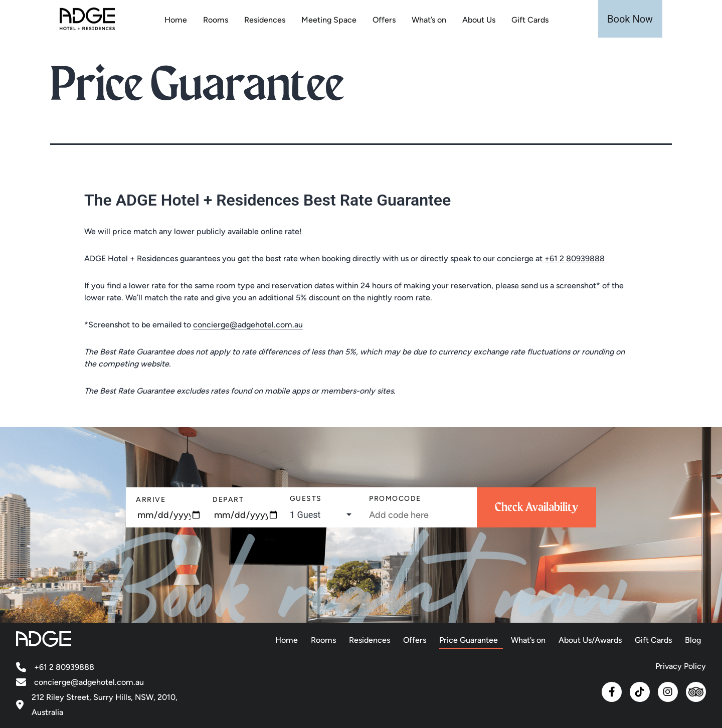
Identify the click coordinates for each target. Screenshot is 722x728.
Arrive (151, 500)
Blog (693, 640)
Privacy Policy (681, 666)
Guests (306, 499)
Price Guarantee (469, 640)
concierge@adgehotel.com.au (248, 325)
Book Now (630, 19)
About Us (479, 20)
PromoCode (395, 499)
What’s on (429, 20)
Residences (265, 20)
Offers (384, 20)
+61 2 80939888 (575, 258)
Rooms (216, 20)
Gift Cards (530, 20)
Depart (228, 500)
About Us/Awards (590, 640)
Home (176, 20)
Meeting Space (329, 20)
